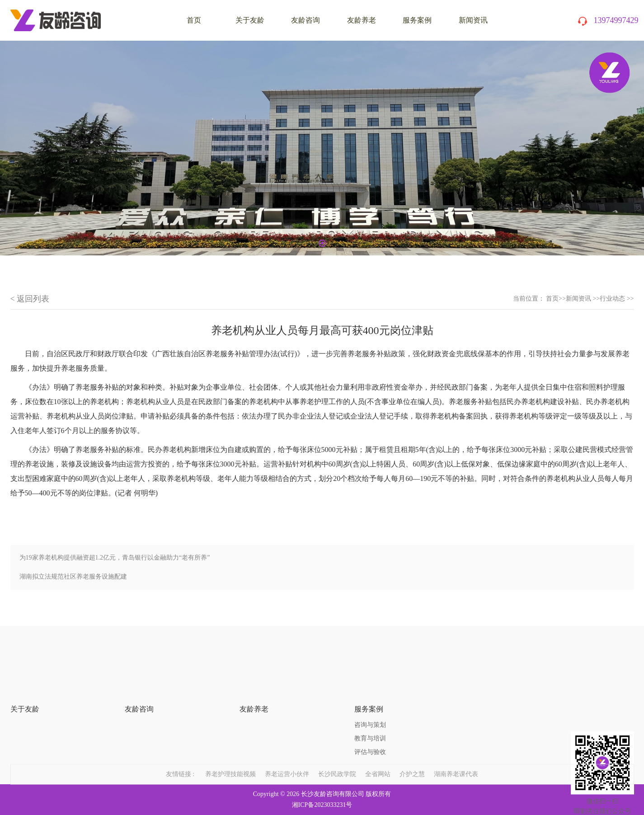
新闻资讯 (473, 20)
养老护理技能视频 (230, 763)
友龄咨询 (306, 20)
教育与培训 (370, 710)
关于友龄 (250, 20)
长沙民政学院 (337, 763)
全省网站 (378, 763)
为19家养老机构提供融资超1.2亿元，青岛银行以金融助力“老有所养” (115, 558)
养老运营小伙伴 (287, 763)
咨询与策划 (370, 696)
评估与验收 (370, 723)
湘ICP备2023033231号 (322, 805)
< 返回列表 (30, 299)
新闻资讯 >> (583, 299)
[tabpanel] (322, 148)
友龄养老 (362, 20)
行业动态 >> (617, 299)
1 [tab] (322, 243)
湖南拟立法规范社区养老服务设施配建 (73, 577)
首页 (552, 299)
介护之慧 (412, 763)
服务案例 (417, 20)
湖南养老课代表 (456, 763)
